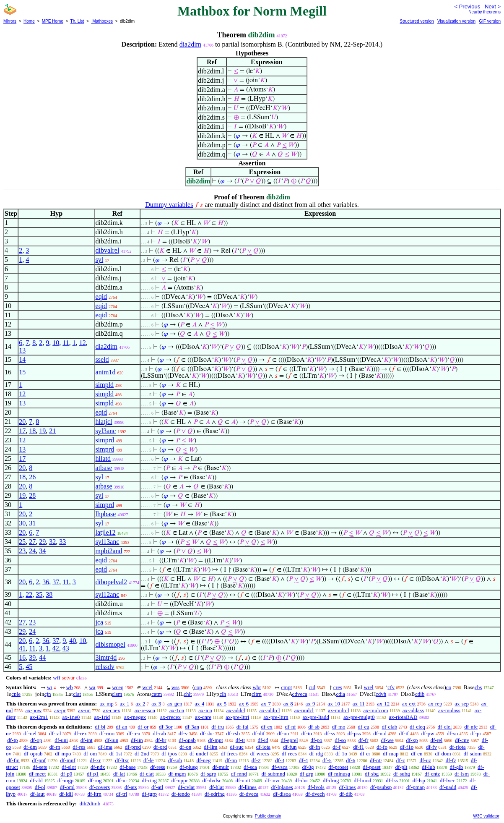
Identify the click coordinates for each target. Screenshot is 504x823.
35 (39, 594)
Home (29, 21)
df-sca (250, 767)
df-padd (448, 787)
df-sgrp (208, 774)
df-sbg (372, 774)
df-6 (351, 760)
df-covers (100, 787)
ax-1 (125, 704)
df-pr (476, 733)
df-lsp (419, 780)
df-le (149, 760)
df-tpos (169, 754)
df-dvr (301, 780)
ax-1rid (102, 717)
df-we (387, 740)
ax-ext (409, 704)
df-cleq (417, 727)
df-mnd (239, 774)
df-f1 (359, 747)
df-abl (36, 780)
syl (100, 260)
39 (32, 657)
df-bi (100, 727)
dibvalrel (108, 250)
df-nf (291, 727)
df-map (391, 754)
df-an (121, 727)
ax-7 (266, 704)
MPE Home (53, 21)
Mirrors (10, 21)
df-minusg (339, 774)
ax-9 (310, 704)
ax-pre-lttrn (276, 717)
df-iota (263, 747)
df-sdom (472, 754)
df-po (316, 740)
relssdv (105, 667)
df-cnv (462, 740)
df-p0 (66, 774)
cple (16, 694)
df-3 (280, 760)
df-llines (248, 787)
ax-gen (175, 704)
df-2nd (142, 754)
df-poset (372, 767)
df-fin (13, 760)
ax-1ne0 (71, 717)
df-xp (412, 740)
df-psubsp (381, 787)
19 (42, 431)
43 (66, 648)
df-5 (327, 760)
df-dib (346, 794)
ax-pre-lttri (237, 717)
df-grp (307, 774)
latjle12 (106, 532)
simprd (105, 440)
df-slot (69, 767)
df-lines (348, 787)
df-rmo (107, 733)
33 (62, 542)
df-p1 (93, 774)
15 (22, 372)
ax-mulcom (376, 710)
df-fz (451, 760)
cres (338, 687)
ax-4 (199, 704)
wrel (368, 687)
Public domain (268, 816)
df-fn (314, 747)
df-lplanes (282, 787)
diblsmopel (110, 644)
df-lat (119, 774)
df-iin (137, 740)
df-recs (289, 754)
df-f (337, 747)
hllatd (103, 459)
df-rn (55, 747)
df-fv (431, 747)
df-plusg (188, 767)
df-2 (256, 760)
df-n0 (376, 760)
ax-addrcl (270, 710)
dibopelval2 (112, 582)
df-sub (175, 760)
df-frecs (229, 754)
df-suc (237, 747)
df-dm (30, 747)
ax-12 (384, 704)
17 (22, 431)
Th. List (77, 21)
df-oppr (180, 780)
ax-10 (334, 704)
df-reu (134, 733)
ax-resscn (145, 710)
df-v (183, 733)
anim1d (106, 372)
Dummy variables (169, 205)
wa (92, 687)
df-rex (80, 733)
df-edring (215, 794)
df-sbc (207, 733)
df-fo (382, 747)
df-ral (55, 733)
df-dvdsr (212, 780)
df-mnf (68, 760)
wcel (147, 687)
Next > (493, 7)
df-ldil (66, 794)
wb (70, 687)
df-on (185, 747)
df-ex (266, 727)
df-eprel (290, 740)
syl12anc (108, 594)
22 (29, 594)
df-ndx (98, 767)
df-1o (341, 754)
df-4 (304, 760)
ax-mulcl (304, 710)
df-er (365, 754)
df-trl (122, 794)
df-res (79, 747)
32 (52, 542)
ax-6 (244, 704)
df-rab (159, 733)
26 (32, 477)
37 (56, 582)
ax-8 (288, 704)
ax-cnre (203, 717)
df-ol (40, 787)
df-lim (211, 747)
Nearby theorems (485, 12)
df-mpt (215, 740)
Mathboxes (102, 21)
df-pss (354, 733)
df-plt (401, 767)
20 (22, 422)
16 (22, 657)
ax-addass (413, 710)
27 (32, 542)
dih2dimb (90, 803)
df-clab (389, 727)
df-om (90, 754)
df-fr (364, 740)
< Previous (467, 7)
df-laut (38, 794)
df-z (401, 760)
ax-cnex (112, 710)
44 (42, 657)
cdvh (381, 694)
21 (52, 431)
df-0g (308, 767)
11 (66, 343)
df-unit (243, 780)
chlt (188, 694)
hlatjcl (104, 422)
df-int (87, 740)
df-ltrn (95, 794)
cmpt (286, 687)
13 (22, 350)
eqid (101, 297)
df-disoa (282, 794)
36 (46, 582)
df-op (36, 740)
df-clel (445, 727)
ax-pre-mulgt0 (359, 717)
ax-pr (60, 710)
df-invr (273, 780)
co (449, 687)
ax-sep (462, 704)
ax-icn (205, 710)
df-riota (458, 747)
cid (312, 687)
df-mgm (177, 774)
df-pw (428, 733)
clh (223, 694)
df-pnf (39, 760)
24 (32, 551)
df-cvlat (186, 787)
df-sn (452, 733)
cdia (340, 694)
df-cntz (433, 774)
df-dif (259, 733)
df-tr (240, 740)
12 (83, 343)
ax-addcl (236, 710)
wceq (118, 687)
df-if (404, 733)
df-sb (314, 727)
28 (32, 495)
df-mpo (63, 754)
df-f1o (407, 747)
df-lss (392, 780)
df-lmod (362, 780)
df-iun (112, 740)
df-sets (40, 767)
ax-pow (33, 710)
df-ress (157, 767)
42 (56, 648)
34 (42, 551)
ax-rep (435, 704)
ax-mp (107, 704)
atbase (104, 468)
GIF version (490, 21)
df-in (307, 733)
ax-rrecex (170, 717)
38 (49, 594)
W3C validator (486, 816)
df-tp (12, 740)
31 (32, 523)
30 (22, 523)
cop (198, 687)
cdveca (300, 694)
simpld (105, 385)
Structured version (417, 21)
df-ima (105, 747)
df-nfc (471, 727)
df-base (127, 767)
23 (22, 551)
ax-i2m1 (39, 717)
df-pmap (416, 787)
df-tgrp (149, 794)
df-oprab (33, 754)
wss (176, 687)
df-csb (233, 733)
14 (22, 359)
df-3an (192, 727)
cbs (478, 687)
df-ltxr (122, 760)
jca (100, 622)
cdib (420, 694)
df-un (283, 733)
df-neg (204, 760)
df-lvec (448, 780)
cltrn (257, 694)
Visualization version (456, 21)
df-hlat (217, 787)
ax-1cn (177, 710)
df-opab (187, 740)
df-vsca (279, 767)
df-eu (363, 727)
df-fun (290, 747)
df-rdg (316, 754)
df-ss (330, 733)
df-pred (133, 747)
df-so (340, 740)
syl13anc (108, 542)
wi (50, 687)
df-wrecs (260, 754)
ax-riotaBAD (403, 717)
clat (77, 694)
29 (42, 542)
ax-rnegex (135, 717)
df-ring (149, 780)
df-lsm (462, 774)
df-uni (61, 740)
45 (29, 667)
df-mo (339, 727)
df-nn (231, 760)
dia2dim (190, 44)
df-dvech (315, 794)
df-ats (131, 787)
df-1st (116, 754)
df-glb (457, 767)
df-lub (429, 767)
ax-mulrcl (339, 710)
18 (32, 431)
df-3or (166, 727)
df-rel (436, 740)
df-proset (338, 767)
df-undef (199, 754)
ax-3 (156, 704)
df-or (143, 727)
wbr (257, 687)
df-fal (243, 727)
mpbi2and (109, 551)
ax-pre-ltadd (316, 717)
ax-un (84, 710)
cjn (48, 694)
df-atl (157, 787)
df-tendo (181, 794)
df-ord (160, 747)
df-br (161, 740)
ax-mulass (449, 710)
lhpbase (106, 514)
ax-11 (359, 704)
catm (157, 694)
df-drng (331, 780)
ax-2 (140, 704)
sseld (102, 359)
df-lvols (316, 787)
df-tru (218, 727)
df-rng (95, 780)
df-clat (147, 774)
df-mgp (65, 780)
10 (56, 343)
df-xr (95, 760)
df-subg (402, 774)
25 (22, 542)
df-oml (67, 787)
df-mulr (221, 767)
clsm (117, 694)
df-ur (122, 780)
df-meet (37, 774)
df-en (417, 754)
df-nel (30, 733)
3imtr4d (106, 657)
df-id (263, 740)
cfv (391, 687)
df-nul (380, 733)
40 (73, 641)
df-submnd (273, 774)
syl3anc (106, 431)
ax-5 (222, 704)
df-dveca (249, 794)
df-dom (443, 754)
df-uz (425, 760)
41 (22, 648)
